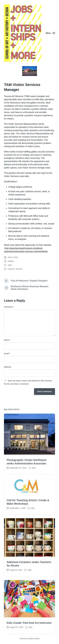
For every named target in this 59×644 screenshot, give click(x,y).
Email (7, 354)
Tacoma (19, 269)
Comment (9, 307)
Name (7, 340)
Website (8, 367)
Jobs (10, 265)
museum (11, 269)
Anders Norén (34, 639)
